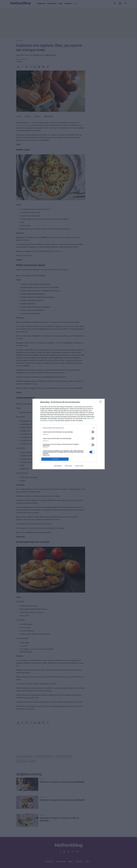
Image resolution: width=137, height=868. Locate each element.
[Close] (101, 402)
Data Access (68, 466)
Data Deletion (58, 466)
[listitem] (69, 428)
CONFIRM (55, 459)
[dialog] (69, 434)
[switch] (92, 432)
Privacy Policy (79, 466)
